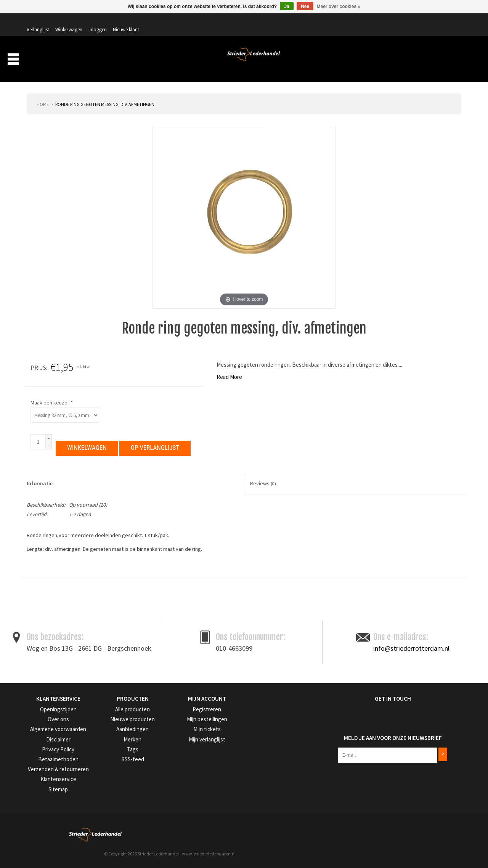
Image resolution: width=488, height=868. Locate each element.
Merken (448, 60)
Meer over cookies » (339, 6)
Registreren (187, 725)
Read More (43, 367)
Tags (106, 763)
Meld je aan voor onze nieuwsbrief (373, 750)
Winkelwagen (385, 22)
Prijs (299, 357)
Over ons (335, 60)
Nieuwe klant (442, 22)
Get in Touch (342, 714)
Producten (295, 60)
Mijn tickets (187, 744)
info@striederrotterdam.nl (411, 663)
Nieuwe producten (120, 734)
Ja (287, 6)
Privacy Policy (41, 763)
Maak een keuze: (312, 392)
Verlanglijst (354, 22)
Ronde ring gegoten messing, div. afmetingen (105, 94)
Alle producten (116, 725)
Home (43, 94)
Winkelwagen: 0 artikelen (433, 38)
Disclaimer (37, 753)
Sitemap (35, 801)
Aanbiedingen (411, 60)
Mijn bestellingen (192, 734)
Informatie (40, 473)
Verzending (370, 60)
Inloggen (414, 22)
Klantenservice (41, 792)
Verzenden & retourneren (52, 782)
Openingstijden (42, 725)
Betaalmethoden (44, 773)
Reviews (263, 473)
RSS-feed (110, 773)
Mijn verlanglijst (191, 753)
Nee (305, 6)
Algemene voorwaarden (51, 744)
